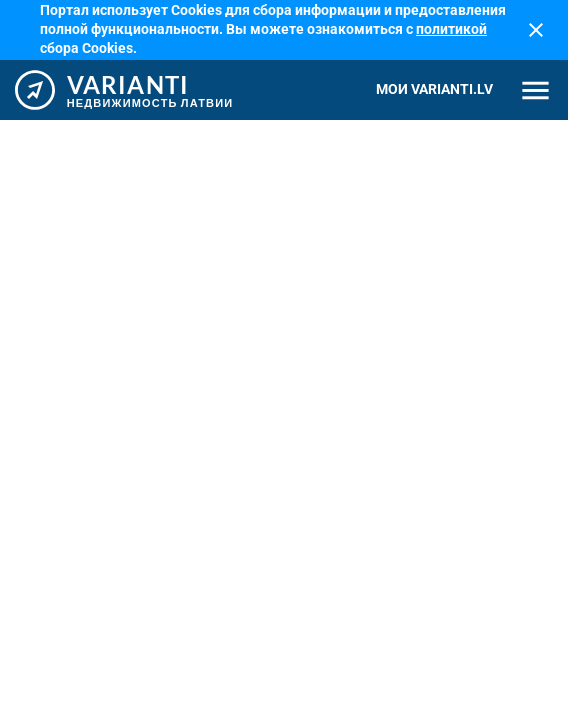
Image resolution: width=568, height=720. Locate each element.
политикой (451, 29)
